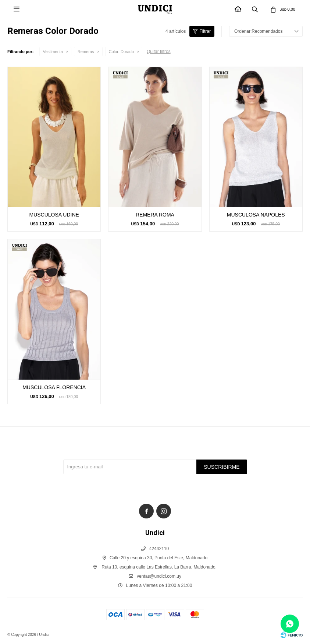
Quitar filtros (159, 52)
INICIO (238, 10)
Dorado (121, 52)
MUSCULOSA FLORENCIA (54, 387)
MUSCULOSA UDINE (54, 215)
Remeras (86, 52)
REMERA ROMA (155, 215)
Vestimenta (53, 52)
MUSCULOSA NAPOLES (256, 215)
